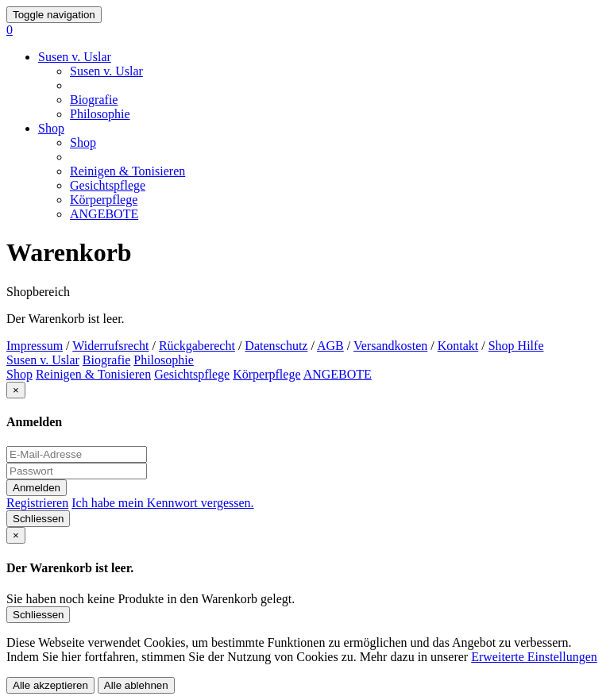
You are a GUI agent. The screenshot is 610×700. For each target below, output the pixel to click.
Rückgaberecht (197, 346)
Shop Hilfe (516, 346)
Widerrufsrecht (110, 346)
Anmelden (37, 488)
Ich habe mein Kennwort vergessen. (162, 503)
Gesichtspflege (108, 185)
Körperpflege (104, 200)
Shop (51, 128)
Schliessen (38, 519)
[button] (10, 30)
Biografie (94, 100)
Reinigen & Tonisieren (127, 171)
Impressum (35, 346)
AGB (330, 346)
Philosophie (100, 114)
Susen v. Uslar (75, 57)
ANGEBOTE (104, 214)
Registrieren (37, 503)
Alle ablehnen (136, 685)
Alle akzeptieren (50, 685)
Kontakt (458, 346)
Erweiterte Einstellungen (534, 657)
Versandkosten (390, 346)
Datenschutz (276, 346)
